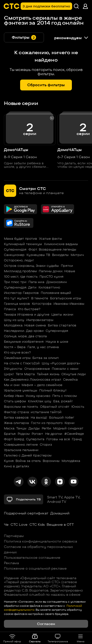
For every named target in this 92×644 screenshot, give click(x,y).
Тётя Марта (25, 374)
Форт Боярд (14, 439)
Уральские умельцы (21, 390)
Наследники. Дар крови (24, 331)
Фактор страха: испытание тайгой (33, 412)
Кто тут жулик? (17, 298)
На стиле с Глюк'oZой (22, 363)
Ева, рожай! (63, 401)
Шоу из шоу (14, 320)
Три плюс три (15, 282)
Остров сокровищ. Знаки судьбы (31, 266)
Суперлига (35, 439)
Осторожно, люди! (19, 260)
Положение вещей (56, 293)
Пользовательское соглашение (32, 558)
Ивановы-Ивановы (69, 304)
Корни (70, 423)
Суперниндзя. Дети (20, 287)
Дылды (34, 428)
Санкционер (14, 255)
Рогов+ (37, 434)
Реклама (11, 563)
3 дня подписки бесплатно (46, 6)
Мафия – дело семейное (42, 385)
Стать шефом (15, 401)
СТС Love (19, 525)
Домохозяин (57, 282)
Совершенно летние (21, 444)
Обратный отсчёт (55, 407)
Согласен (46, 624)
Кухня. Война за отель (22, 461)
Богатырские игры (66, 298)
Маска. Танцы (15, 428)
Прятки (67, 266)
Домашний (60, 513)
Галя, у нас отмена (43, 347)
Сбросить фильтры (46, 85)
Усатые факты (51, 238)
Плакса (10, 309)
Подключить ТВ (24, 499)
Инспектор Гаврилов (21, 293)
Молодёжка (71, 461)
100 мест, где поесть (21, 276)
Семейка (70, 379)
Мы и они (12, 385)
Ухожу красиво (38, 396)
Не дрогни (54, 434)
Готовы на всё (58, 439)
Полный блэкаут (53, 390)
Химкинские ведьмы (61, 244)
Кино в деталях (17, 466)
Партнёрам (14, 536)
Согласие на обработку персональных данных (39, 549)
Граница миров (17, 304)
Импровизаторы (40, 320)
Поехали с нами (65, 369)
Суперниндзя (15, 249)
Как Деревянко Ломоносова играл (33, 379)
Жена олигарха (16, 423)
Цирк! (9, 374)
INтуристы (13, 369)
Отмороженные (37, 369)
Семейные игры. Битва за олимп (31, 358)
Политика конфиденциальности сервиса (40, 541)
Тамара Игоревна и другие (27, 314)
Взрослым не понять (21, 407)
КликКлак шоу (40, 401)
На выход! (39, 417)
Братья (10, 434)
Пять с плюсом (65, 396)
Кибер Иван (14, 396)
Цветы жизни (62, 314)
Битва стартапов (62, 325)
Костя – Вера (15, 347)
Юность (78, 407)
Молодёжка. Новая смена (25, 325)
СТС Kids (37, 525)
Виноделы (60, 255)
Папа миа (36, 282)
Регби (46, 428)
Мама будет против (20, 238)
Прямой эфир (12, 638)
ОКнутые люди (74, 374)
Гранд (77, 439)
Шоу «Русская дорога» (61, 363)
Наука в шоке (57, 341)
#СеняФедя (74, 434)
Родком (24, 434)
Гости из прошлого (47, 423)
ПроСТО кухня (52, 276)
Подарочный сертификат (26, 513)
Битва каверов (16, 417)
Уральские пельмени (21, 450)
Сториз (46, 444)
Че (6, 525)
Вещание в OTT (60, 525)
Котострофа (42, 304)
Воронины (51, 461)
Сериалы (35, 638)
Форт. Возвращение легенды (52, 249)
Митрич (77, 255)
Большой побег (62, 417)
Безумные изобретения (24, 341)
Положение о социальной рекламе (35, 568)
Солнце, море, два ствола (25, 336)
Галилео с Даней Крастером (28, 455)
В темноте (40, 298)
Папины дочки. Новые (57, 271)
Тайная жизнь (48, 374)
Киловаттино (49, 287)
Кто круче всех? (17, 352)
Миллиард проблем (20, 271)
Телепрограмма (58, 638)
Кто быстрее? (29, 309)
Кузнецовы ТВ (38, 255)
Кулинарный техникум (23, 244)
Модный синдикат (68, 428)
